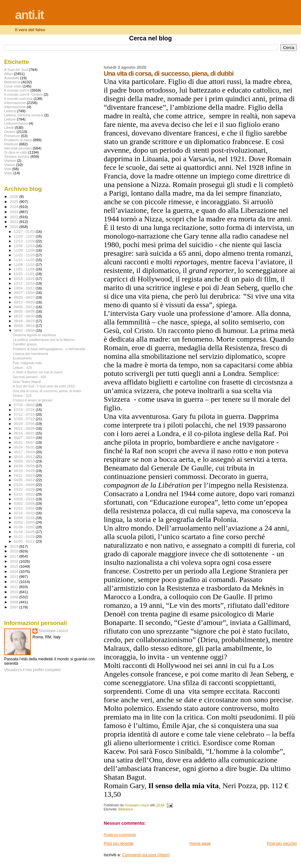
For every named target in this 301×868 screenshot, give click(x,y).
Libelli (9, 127)
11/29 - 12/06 (25, 250)
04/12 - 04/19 (25, 476)
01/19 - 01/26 (25, 532)
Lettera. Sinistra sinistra (24, 115)
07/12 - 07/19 (25, 414)
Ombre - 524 (22, 396)
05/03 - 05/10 (25, 461)
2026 (14, 196)
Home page (200, 843)
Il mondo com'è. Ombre (23, 94)
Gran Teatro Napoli (27, 382)
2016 (14, 561)
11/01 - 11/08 (25, 269)
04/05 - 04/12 (25, 480)
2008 (14, 602)
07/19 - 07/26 (25, 410)
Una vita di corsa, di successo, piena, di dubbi (47, 391)
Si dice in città (16, 152)
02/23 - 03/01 (25, 508)
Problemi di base (18, 140)
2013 (14, 576)
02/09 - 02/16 (25, 518)
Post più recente (119, 843)
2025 (14, 201)
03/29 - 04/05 (25, 485)
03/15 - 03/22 (25, 494)
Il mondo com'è (17, 90)
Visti (8, 169)
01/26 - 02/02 (25, 527)
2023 (14, 212)
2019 (14, 546)
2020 (14, 227)
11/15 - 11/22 (25, 260)
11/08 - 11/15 (25, 265)
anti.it (29, 15)
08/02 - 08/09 (25, 330)
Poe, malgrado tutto (27, 363)
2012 (14, 582)
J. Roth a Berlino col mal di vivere (38, 372)
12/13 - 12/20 (25, 241)
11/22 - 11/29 (25, 255)
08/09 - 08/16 (25, 326)
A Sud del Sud (16, 69)
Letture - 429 (22, 368)
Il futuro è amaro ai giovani (33, 400)
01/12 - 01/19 (25, 537)
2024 (14, 207)
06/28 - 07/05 (25, 424)
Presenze (12, 136)
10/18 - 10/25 (25, 279)
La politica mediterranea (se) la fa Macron (44, 340)
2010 (14, 592)
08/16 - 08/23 (25, 321)
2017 (14, 556)
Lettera (10, 111)
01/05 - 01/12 (25, 541)
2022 (14, 217)
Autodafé (12, 78)
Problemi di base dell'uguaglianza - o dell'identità (49, 349)
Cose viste (13, 86)
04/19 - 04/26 (25, 471)
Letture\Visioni (16, 123)
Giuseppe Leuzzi (53, 631)
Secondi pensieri (18, 148)
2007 (14, 607)
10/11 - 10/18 (25, 283)
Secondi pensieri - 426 (29, 377)
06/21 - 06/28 (25, 428)
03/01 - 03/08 (25, 503)
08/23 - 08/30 (25, 316)
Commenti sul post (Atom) (146, 855)
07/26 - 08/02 (25, 405)
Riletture (11, 144)
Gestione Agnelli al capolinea (34, 335)
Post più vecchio (282, 843)
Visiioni (10, 160)
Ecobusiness (22, 358)
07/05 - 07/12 (25, 419)
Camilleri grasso (25, 344)
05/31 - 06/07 (25, 442)
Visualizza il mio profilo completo (32, 670)
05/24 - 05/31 (25, 447)
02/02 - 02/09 (25, 522)
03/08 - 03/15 (25, 499)
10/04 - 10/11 (25, 288)
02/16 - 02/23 (25, 513)
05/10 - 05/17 (25, 457)
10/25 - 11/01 (25, 274)
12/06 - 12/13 (25, 246)
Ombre (10, 132)
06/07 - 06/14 (25, 438)
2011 (14, 587)
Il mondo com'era (18, 98)
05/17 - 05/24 (25, 452)
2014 (14, 571)
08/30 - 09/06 (25, 311)
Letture (10, 119)
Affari (8, 74)
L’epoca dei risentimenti (30, 354)
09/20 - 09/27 (25, 297)
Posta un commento (120, 835)
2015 (14, 566)
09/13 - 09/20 (25, 302)
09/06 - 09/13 (25, 307)
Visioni (10, 165)
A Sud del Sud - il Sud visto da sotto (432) (44, 386)
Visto (8, 173)
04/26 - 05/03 (25, 466)
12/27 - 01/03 (25, 232)
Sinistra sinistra (17, 156)
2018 (14, 551)
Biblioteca (125, 809)
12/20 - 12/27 (25, 236)
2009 (14, 597)
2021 (14, 222)
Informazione (15, 103)
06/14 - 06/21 (25, 433)
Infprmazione (15, 107)
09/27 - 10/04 (25, 293)
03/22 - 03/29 (25, 490)
